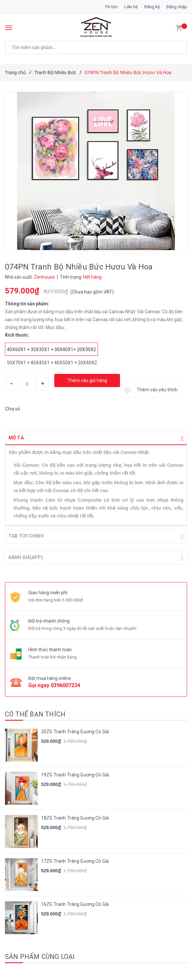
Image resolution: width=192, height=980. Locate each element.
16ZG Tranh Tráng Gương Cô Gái (75, 904)
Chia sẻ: (13, 409)
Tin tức (111, 7)
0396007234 (65, 685)
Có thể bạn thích (35, 714)
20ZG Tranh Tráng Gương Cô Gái (75, 731)
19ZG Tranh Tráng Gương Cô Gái (75, 774)
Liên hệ (131, 7)
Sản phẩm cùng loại (40, 956)
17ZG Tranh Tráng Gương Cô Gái (75, 860)
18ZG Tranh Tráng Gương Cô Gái (75, 817)
